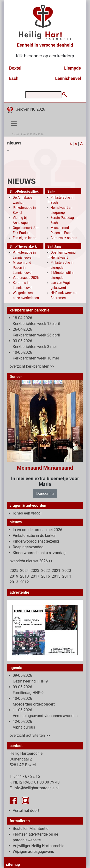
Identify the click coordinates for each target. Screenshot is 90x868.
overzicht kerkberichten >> (32, 366)
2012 (24, 582)
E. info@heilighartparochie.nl (34, 788)
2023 (35, 571)
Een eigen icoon (24, 238)
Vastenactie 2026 (26, 278)
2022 (46, 571)
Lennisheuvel (68, 78)
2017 (35, 576)
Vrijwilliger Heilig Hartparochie (39, 846)
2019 (14, 576)
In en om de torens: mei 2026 (37, 530)
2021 (56, 571)
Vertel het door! (26, 811)
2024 (24, 571)
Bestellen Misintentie (31, 829)
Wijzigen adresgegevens (33, 852)
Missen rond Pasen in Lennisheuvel (22, 268)
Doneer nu (45, 494)
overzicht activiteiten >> (30, 735)
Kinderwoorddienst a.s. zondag (39, 553)
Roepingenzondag (28, 547)
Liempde (72, 68)
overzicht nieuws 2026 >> (31, 561)
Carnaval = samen (64, 238)
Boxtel (15, 68)
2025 (14, 571)
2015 (56, 576)
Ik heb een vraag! (27, 513)
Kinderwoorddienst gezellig (36, 541)
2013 (14, 582)
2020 (67, 571)
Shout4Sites (19, 135)
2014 (67, 576)
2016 (46, 576)
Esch (14, 78)
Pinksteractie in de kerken (35, 536)
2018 (24, 576)
